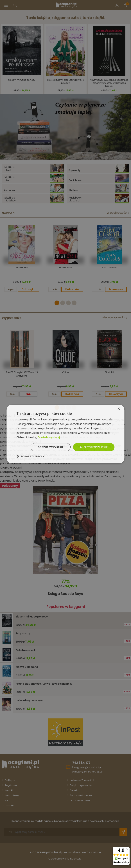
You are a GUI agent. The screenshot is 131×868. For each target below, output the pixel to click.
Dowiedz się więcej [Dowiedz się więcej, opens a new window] (49, 437)
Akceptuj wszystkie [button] (94, 447)
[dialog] (65, 434)
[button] (30, 456)
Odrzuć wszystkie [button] (51, 447)
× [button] (119, 409)
